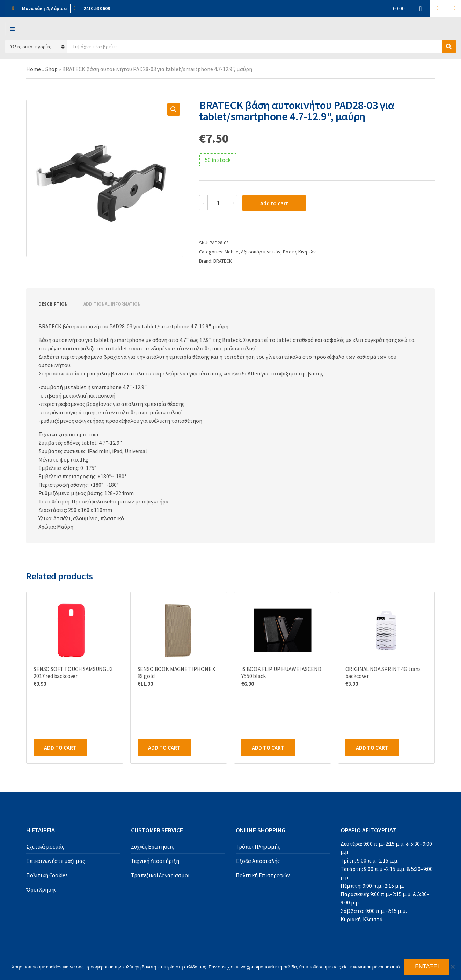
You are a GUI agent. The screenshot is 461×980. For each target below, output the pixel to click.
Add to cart (274, 203)
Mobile (232, 252)
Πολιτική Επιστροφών (263, 875)
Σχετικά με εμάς (45, 846)
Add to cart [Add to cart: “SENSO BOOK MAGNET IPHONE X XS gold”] (164, 747)
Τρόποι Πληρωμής (258, 846)
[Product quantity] (218, 203)
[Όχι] (452, 967)
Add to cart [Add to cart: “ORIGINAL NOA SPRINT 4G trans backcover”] (372, 747)
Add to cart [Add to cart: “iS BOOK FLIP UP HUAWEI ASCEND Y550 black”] (268, 747)
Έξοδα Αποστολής (258, 861)
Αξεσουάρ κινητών (261, 252)
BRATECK (223, 261)
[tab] (53, 304)
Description (53, 304)
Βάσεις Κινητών (299, 252)
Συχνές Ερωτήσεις (152, 846)
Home (34, 69)
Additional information (112, 304)
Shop (52, 69)
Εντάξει (427, 967)
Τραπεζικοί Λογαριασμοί (160, 875)
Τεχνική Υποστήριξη (155, 861)
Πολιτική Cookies (47, 875)
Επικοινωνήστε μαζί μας (55, 861)
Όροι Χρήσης (41, 889)
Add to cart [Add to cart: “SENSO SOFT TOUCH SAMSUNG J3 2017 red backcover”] (60, 747)
